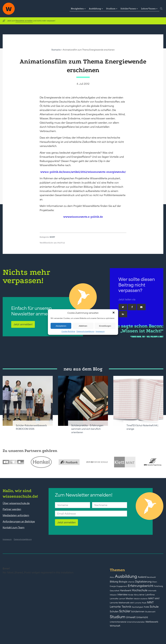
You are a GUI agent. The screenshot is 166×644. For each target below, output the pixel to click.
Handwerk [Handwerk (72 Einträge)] (126, 590)
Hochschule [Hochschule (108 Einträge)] (140, 590)
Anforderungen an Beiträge (19, 521)
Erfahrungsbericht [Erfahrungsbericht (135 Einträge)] (141, 586)
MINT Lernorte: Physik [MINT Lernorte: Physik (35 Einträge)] (138, 603)
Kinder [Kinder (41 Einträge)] (131, 595)
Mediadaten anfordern (16, 515)
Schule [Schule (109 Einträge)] (154, 607)
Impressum (100, 331)
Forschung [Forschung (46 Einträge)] (158, 586)
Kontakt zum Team (14, 527)
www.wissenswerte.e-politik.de (83, 217)
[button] (114, 313)
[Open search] (161, 9)
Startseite (56, 50)
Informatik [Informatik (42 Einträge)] (152, 591)
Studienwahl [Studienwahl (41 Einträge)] (150, 612)
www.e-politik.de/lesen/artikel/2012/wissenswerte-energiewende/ (83, 172)
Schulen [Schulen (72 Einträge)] (114, 612)
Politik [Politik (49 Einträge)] (146, 607)
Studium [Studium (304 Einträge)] (118, 617)
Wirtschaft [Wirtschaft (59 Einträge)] (115, 626)
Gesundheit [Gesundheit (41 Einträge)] (115, 591)
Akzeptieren (61, 326)
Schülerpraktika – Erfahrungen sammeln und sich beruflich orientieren (87, 429)
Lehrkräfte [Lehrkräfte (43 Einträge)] (114, 599)
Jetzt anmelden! (23, 324)
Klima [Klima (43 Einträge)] (136, 595)
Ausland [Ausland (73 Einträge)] (142, 577)
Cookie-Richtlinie (68, 331)
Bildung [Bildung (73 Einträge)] (114, 582)
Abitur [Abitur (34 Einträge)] (112, 577)
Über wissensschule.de (16, 503)
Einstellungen (105, 326)
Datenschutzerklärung (85, 331)
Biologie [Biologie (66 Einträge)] (123, 582)
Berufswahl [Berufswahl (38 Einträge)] (151, 577)
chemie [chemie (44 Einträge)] (131, 582)
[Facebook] (132, 307)
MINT (52, 237)
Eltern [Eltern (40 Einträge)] (155, 582)
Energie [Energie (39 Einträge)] (113, 586)
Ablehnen (83, 326)
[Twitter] (123, 307)
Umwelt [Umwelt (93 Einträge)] (131, 617)
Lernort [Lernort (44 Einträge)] (122, 599)
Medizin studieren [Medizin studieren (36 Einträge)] (141, 599)
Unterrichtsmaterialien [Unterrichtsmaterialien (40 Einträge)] (136, 622)
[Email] (141, 307)
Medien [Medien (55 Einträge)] (130, 599)
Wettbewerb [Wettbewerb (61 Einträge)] (152, 622)
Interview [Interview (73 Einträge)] (122, 595)
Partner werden (12, 509)
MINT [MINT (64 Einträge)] (151, 598)
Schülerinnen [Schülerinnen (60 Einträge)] (138, 612)
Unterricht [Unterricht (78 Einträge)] (142, 617)
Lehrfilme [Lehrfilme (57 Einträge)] (150, 595)
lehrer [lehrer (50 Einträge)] (142, 595)
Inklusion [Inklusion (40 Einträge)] (113, 595)
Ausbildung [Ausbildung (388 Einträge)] (126, 576)
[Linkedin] (123, 314)
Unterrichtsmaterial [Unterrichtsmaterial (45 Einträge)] (118, 622)
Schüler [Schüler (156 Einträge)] (125, 611)
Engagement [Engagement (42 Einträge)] (122, 586)
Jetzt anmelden (66, 522)
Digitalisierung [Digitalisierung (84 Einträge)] (143, 582)
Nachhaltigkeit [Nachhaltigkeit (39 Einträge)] (138, 607)
